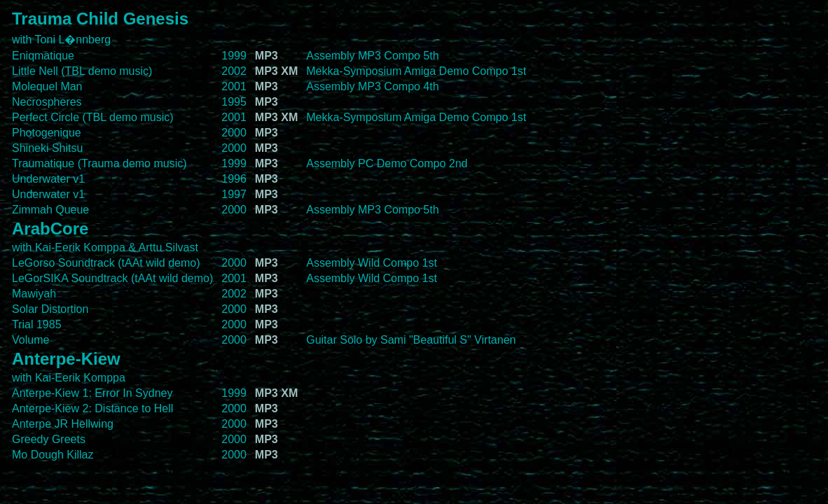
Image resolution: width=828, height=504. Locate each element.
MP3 (267, 56)
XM (289, 71)
